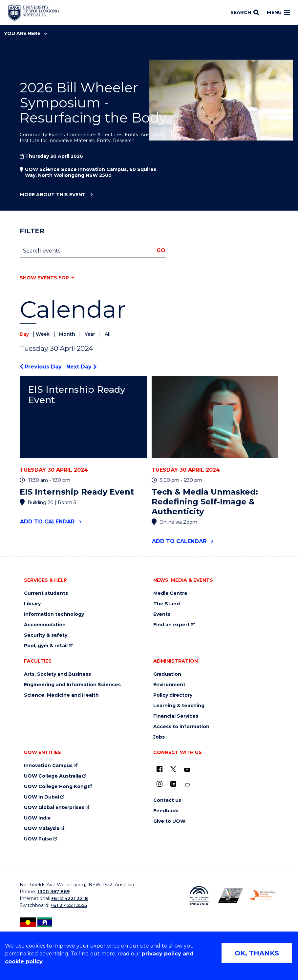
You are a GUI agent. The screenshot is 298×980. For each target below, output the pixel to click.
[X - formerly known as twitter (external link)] (173, 769)
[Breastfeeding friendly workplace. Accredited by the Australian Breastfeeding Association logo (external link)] (262, 895)
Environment (169, 685)
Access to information (181, 727)
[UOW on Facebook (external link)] (160, 769)
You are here (26, 33)
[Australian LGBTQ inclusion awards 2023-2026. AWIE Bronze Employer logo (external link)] (231, 895)
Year (91, 334)
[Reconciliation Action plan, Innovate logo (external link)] (199, 895)
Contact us (167, 800)
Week (43, 334)
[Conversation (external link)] (187, 785)
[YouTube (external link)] (187, 770)
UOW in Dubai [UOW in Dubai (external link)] (42, 797)
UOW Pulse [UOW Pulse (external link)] (38, 839)
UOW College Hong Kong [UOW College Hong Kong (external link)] (55, 787)
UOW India (37, 818)
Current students (46, 593)
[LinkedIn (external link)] (173, 784)
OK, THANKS (257, 953)
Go (161, 250)
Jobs (159, 737)
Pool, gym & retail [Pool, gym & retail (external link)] (46, 646)
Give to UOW (169, 821)
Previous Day (42, 367)
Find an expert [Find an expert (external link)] (171, 625)
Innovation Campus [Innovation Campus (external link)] (48, 766)
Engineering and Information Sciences (72, 685)
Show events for (44, 278)
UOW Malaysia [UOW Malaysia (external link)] (42, 829)
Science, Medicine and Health (61, 695)
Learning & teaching (179, 706)
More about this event (53, 195)
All (108, 334)
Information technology (54, 614)
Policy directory (173, 695)
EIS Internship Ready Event (77, 395)
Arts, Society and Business (57, 674)
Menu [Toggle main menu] (278, 12)
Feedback (166, 811)
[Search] (245, 13)
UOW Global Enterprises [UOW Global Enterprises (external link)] (54, 808)
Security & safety (46, 635)
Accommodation (45, 625)
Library (32, 604)
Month (68, 334)
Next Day (81, 367)
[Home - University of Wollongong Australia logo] (34, 13)
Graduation (167, 674)
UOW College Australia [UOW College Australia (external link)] (53, 776)
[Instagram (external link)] (160, 784)
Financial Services (176, 716)
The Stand (167, 604)
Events (162, 614)
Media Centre (170, 593)
